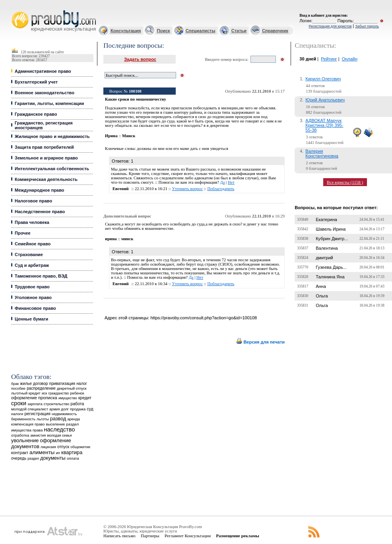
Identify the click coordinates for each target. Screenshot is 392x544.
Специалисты (201, 31)
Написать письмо (119, 536)
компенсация (22, 424)
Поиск (164, 31)
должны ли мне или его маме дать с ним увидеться (182, 149)
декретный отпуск (72, 389)
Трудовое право (32, 287)
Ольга (322, 296)
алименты (42, 452)
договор (41, 384)
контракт (20, 453)
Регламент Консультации (188, 536)
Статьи (239, 31)
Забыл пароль (367, 26)
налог (82, 384)
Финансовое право (35, 308)
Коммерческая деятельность (46, 179)
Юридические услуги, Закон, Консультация (15, 11)
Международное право (40, 190)
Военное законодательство (45, 93)
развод (58, 419)
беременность (23, 419)
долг (65, 409)
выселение (55, 424)
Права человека (32, 222)
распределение (41, 388)
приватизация (62, 384)
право (40, 424)
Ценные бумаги (31, 319)
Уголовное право (33, 297)
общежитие (80, 447)
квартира (72, 452)
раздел (33, 459)
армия (54, 409)
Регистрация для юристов (330, 26)
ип (58, 453)
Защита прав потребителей (44, 147)
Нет (231, 182)
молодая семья (59, 435)
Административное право (43, 71)
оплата (73, 458)
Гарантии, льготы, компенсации (49, 103)
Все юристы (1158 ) (345, 182)
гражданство (58, 393)
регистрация (37, 414)
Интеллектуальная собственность (52, 169)
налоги (17, 414)
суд (90, 409)
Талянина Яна (330, 277)
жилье (26, 384)
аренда (74, 419)
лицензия (48, 447)
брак (15, 384)
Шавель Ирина (331, 229)
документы (53, 458)
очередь (19, 458)
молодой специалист (30, 409)
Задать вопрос (140, 59)
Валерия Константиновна (322, 153)
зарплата (35, 404)
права (38, 430)
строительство (56, 404)
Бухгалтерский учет (36, 82)
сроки (19, 403)
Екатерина (326, 220)
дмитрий (324, 258)
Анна (321, 286)
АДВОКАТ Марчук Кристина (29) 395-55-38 (324, 125)
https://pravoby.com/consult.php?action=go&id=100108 (204, 318)
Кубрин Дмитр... (332, 239)
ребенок (77, 393)
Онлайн (350, 59)
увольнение (25, 440)
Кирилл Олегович (323, 79)
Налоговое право (33, 201)
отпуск (63, 447)
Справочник (275, 31)
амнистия (38, 435)
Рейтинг (329, 59)
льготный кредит (26, 393)
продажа (78, 409)
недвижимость (64, 414)
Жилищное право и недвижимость (52, 136)
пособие (18, 389)
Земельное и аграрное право (46, 158)
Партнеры (150, 536)
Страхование (29, 255)
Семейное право (33, 244)
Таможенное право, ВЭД (41, 276)
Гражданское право (36, 114)
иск (44, 393)
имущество (68, 398)
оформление (24, 398)
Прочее (23, 233)
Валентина (327, 248)
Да (222, 182)
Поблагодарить (221, 189)
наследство (59, 429)
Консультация (126, 31)
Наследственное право (40, 212)
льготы (43, 419)
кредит (85, 398)
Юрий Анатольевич (325, 100)
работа (77, 404)
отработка (20, 435)
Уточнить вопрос (187, 189)
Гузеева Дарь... (331, 267)
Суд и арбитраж (32, 265)
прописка (48, 398)
